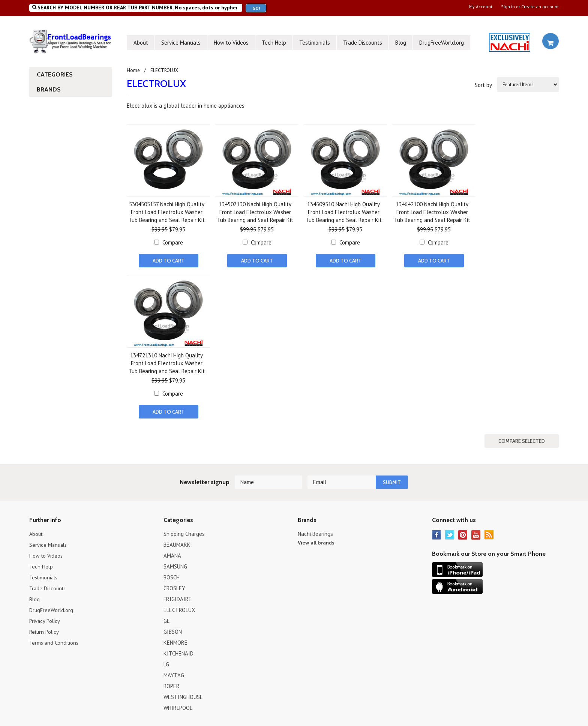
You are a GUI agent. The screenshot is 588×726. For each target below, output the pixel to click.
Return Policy (45, 629)
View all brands (316, 540)
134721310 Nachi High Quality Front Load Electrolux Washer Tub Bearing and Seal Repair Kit (167, 362)
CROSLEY (174, 586)
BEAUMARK (177, 542)
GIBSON (173, 629)
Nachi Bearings (315, 531)
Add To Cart (169, 261)
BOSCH (172, 575)
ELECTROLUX (179, 607)
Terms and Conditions (55, 640)
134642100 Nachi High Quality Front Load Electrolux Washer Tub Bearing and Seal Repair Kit (432, 212)
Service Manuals (181, 43)
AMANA (172, 553)
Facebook (437, 532)
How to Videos (231, 43)
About (141, 43)
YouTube (476, 532)
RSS (489, 532)
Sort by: (484, 85)
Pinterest (463, 532)
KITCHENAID (178, 651)
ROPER (172, 683)
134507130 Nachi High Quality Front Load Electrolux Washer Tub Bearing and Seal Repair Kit (255, 212)
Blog (401, 43)
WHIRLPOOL (178, 705)
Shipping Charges (184, 531)
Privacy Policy (45, 618)
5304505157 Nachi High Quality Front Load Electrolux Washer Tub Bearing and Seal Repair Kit (167, 212)
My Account (481, 7)
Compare (173, 242)
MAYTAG (174, 673)
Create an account (540, 7)
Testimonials (315, 43)
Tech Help (274, 43)
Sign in (508, 7)
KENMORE (175, 640)
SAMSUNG (175, 564)
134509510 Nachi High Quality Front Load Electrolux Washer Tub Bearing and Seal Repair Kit (344, 212)
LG (166, 662)
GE (167, 618)
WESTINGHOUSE (183, 694)
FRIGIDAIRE (178, 596)
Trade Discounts (363, 43)
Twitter (450, 532)
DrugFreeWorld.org (442, 43)
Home (133, 70)
